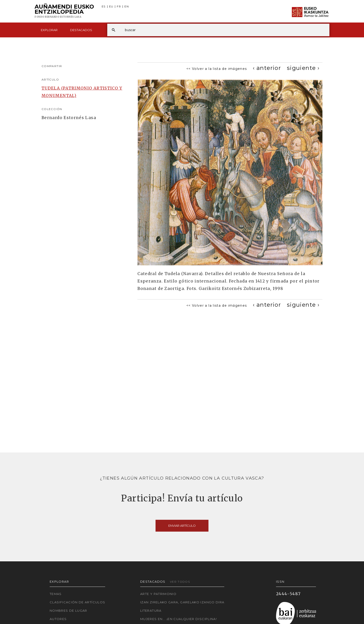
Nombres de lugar (68, 611)
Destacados (81, 30)
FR (119, 7)
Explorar (49, 30)
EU (111, 7)
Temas (56, 594)
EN (127, 7)
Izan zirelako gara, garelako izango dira (182, 602)
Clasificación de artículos (77, 602)
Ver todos (180, 582)
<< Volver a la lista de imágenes (217, 69)
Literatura (151, 611)
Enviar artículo (182, 526)
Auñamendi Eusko (64, 11)
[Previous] (267, 68)
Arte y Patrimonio (158, 594)
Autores (58, 619)
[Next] (303, 68)
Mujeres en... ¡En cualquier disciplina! (179, 619)
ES (104, 7)
